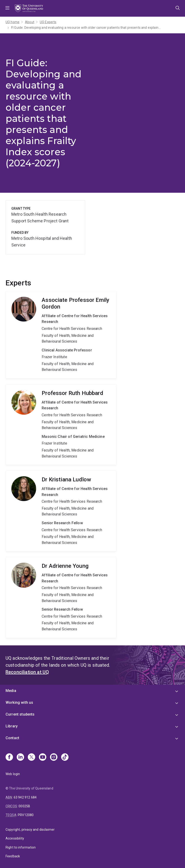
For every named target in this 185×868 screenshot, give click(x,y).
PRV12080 (26, 815)
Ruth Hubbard (61, 425)
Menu (7, 8)
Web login (13, 774)
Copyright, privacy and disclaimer (30, 830)
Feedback (13, 856)
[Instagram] (54, 758)
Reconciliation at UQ (27, 672)
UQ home (13, 22)
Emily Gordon (61, 335)
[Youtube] (43, 758)
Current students (20, 714)
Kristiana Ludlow (61, 511)
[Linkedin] (20, 758)
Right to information (21, 847)
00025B (24, 806)
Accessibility (15, 838)
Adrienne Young (61, 597)
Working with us (19, 702)
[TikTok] (65, 758)
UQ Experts (48, 22)
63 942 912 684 (25, 797)
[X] (31, 758)
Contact (12, 738)
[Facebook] (9, 758)
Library (12, 726)
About (30, 22)
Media (11, 691)
